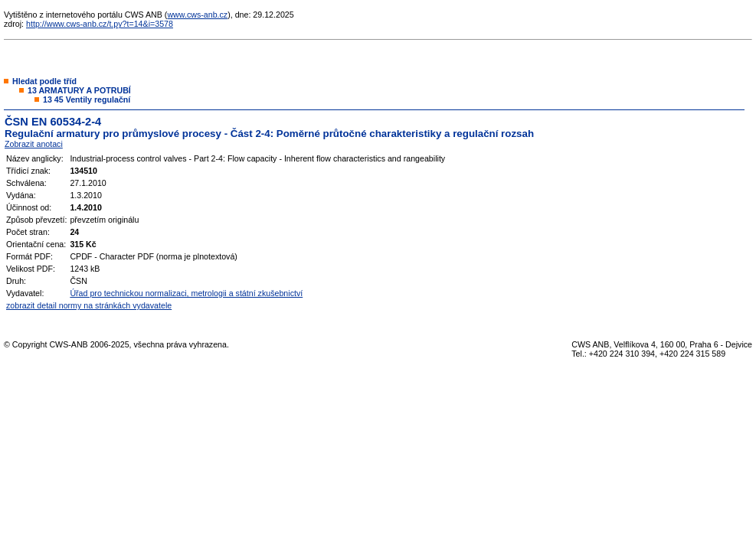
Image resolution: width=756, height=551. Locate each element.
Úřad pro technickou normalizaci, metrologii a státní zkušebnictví (186, 293)
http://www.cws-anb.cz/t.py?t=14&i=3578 (100, 24)
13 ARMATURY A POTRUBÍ (79, 90)
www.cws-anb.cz (197, 15)
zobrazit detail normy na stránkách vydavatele (89, 305)
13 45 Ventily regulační (87, 99)
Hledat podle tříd (44, 81)
